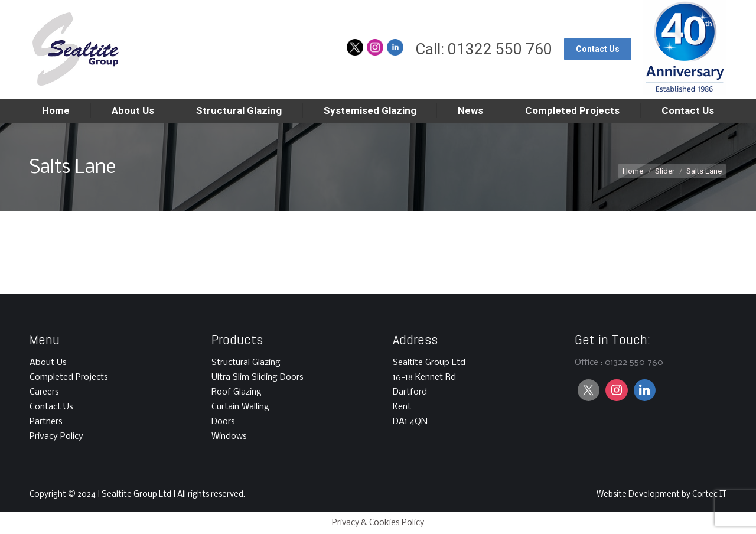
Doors (223, 422)
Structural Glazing (246, 363)
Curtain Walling (240, 407)
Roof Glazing (237, 392)
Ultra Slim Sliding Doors (258, 377)
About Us (48, 363)
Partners (46, 422)
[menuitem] (56, 111)
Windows (229, 437)
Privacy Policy (56, 437)
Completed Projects (69, 377)
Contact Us (51, 407)
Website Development (639, 495)
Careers (44, 392)
